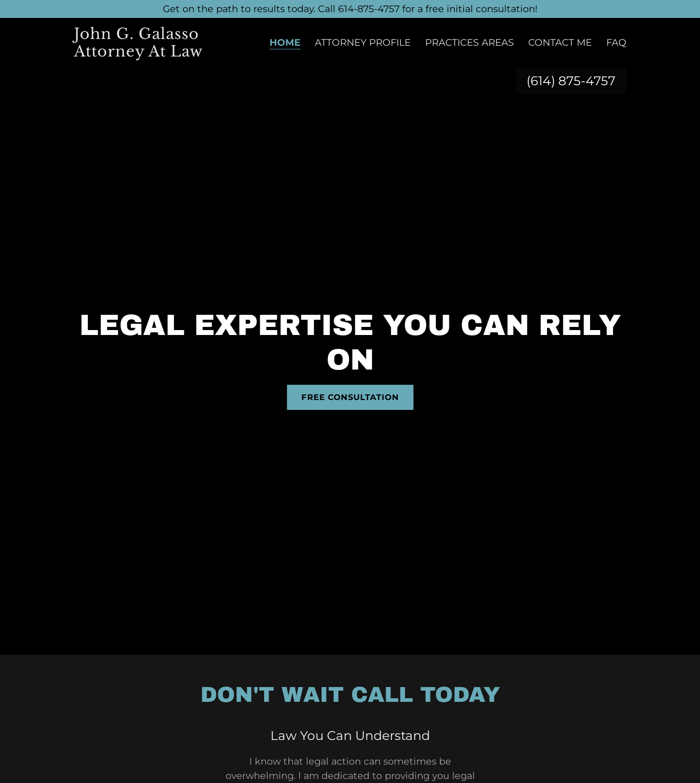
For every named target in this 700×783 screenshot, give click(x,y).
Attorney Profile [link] (363, 42)
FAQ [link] (616, 42)
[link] (150, 53)
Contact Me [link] (560, 42)
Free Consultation (350, 397)
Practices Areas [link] (470, 42)
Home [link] (285, 43)
